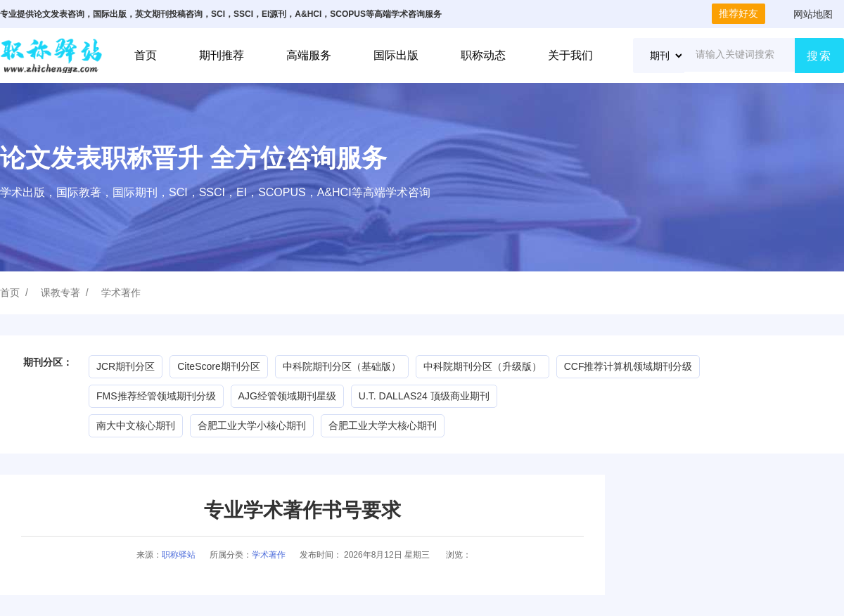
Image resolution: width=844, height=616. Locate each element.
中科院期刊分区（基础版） (342, 366)
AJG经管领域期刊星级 (287, 396)
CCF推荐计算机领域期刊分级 (628, 366)
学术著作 (121, 293)
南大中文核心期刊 (136, 425)
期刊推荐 (222, 55)
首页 (146, 55)
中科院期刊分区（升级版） (482, 366)
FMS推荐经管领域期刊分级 (156, 396)
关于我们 (570, 55)
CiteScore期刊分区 (218, 366)
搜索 (819, 56)
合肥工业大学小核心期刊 (252, 425)
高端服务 (309, 55)
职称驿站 (179, 555)
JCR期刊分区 (126, 366)
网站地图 (813, 14)
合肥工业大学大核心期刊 (383, 425)
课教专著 (60, 293)
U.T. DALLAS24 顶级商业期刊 (424, 396)
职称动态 (483, 55)
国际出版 (396, 55)
